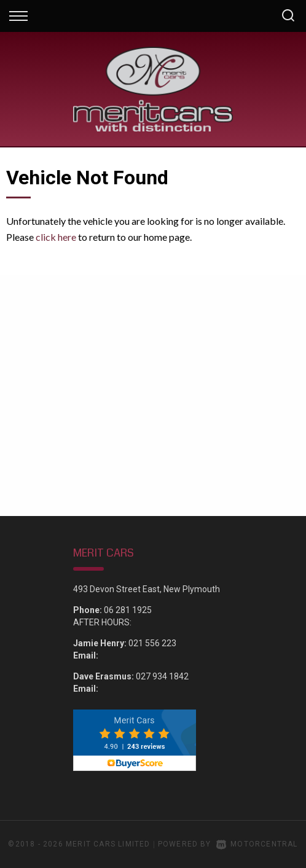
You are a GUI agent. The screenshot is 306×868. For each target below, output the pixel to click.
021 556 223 (152, 643)
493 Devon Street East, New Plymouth (147, 589)
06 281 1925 (128, 610)
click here (56, 237)
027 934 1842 (162, 676)
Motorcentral (257, 844)
